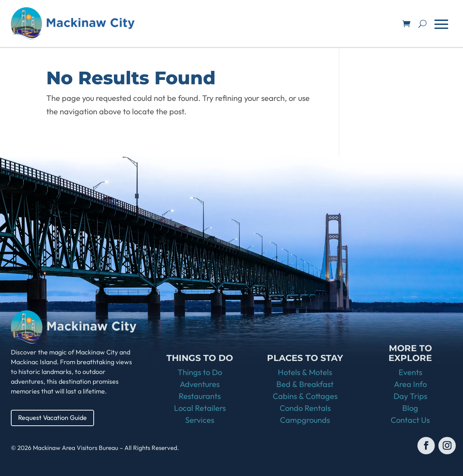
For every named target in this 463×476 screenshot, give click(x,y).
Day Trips (410, 396)
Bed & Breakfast (305, 384)
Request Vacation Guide (52, 418)
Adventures (200, 384)
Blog (410, 408)
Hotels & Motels (305, 372)
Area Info (410, 384)
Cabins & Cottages (305, 396)
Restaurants (200, 396)
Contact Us (410, 420)
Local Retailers (200, 408)
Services (200, 420)
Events (410, 372)
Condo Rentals (305, 408)
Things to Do (200, 372)
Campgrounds (305, 420)
